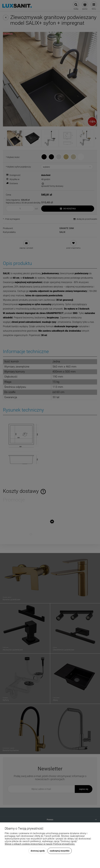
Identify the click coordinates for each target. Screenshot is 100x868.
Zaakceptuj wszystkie (60, 851)
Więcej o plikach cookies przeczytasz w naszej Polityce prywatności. (40, 844)
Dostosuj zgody (38, 851)
